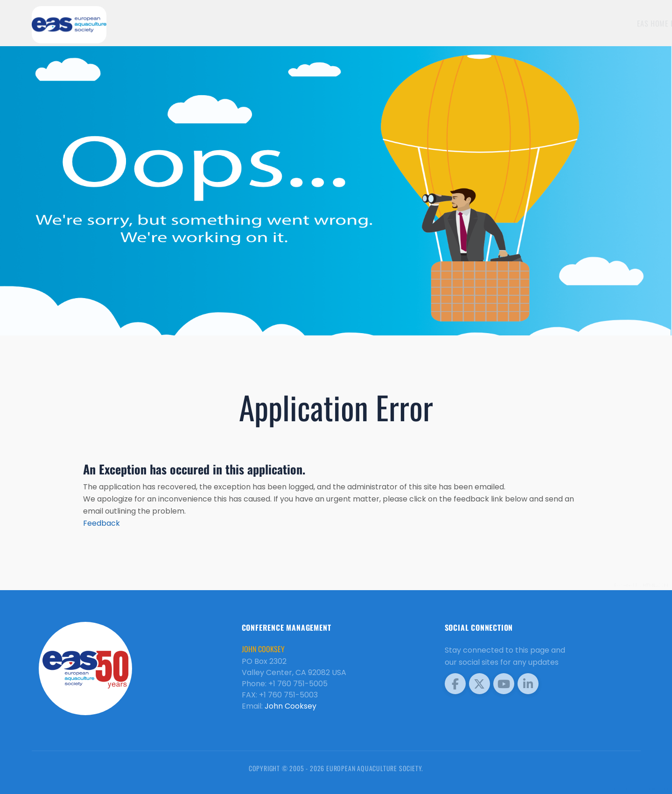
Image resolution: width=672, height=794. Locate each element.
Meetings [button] (615, 23)
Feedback (101, 523)
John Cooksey (290, 706)
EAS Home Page (564, 23)
